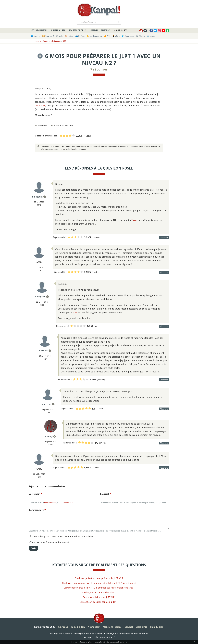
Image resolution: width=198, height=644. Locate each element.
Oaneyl (49, 436)
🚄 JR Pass (80, 36)
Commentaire (37, 510)
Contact (129, 627)
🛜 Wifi (107, 36)
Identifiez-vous (50, 503)
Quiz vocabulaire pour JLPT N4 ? (99, 597)
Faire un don (78, 627)
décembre (40, 105)
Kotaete (38, 41)
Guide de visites (58, 30)
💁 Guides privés (94, 36)
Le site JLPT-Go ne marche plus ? (99, 592)
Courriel (105, 494)
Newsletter (94, 627)
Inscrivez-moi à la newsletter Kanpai (50, 542)
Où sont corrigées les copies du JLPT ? (99, 602)
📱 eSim (116, 36)
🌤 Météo (140, 36)
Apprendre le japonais (100, 30)
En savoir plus (123, 642)
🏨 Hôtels (69, 36)
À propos (63, 627)
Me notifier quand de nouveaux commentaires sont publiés (62, 536)
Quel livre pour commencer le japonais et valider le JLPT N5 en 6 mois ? (99, 583)
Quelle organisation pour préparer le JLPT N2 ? (99, 578)
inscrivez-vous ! (68, 503)
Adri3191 (43, 351)
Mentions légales (112, 627)
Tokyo (134, 220)
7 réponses (99, 69)
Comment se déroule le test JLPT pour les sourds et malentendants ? (99, 588)
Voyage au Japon (39, 30)
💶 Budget (36, 36)
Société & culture (77, 30)
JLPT (64, 41)
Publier (33, 548)
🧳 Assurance (128, 36)
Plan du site (156, 627)
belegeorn (37, 197)
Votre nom (36, 494)
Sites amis (141, 627)
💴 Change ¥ (48, 36)
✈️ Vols (59, 36)
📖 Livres (151, 36)
